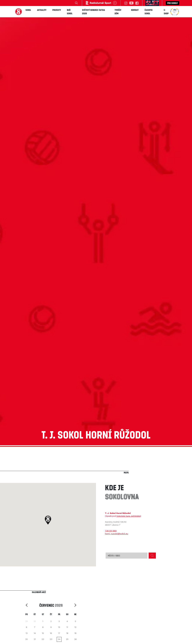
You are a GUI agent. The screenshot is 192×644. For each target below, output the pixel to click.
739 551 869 (111, 531)
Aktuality (42, 10)
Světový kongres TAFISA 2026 (94, 12)
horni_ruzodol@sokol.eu (117, 534)
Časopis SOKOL (149, 12)
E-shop (166, 12)
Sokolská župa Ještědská (128, 516)
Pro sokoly (172, 3)
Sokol (28, 10)
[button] (48, 520)
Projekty (57, 10)
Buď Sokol (70, 12)
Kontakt (135, 10)
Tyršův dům (118, 12)
